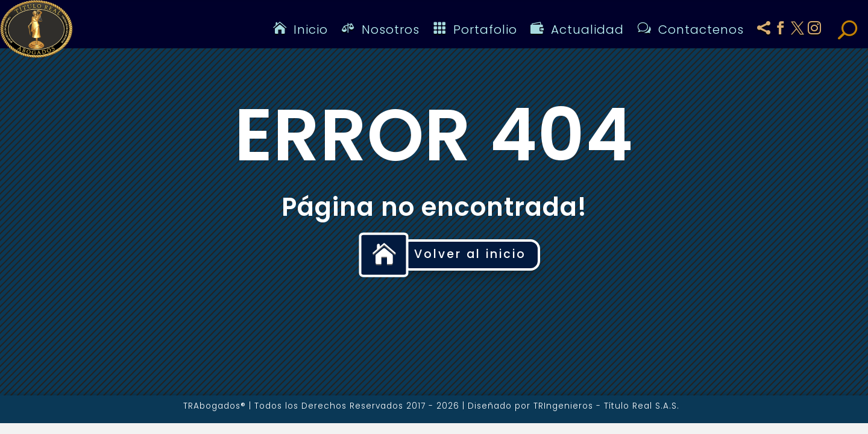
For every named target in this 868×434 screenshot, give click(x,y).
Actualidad (577, 30)
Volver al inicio (470, 254)
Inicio (300, 30)
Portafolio (475, 30)
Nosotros (380, 30)
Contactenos (690, 30)
